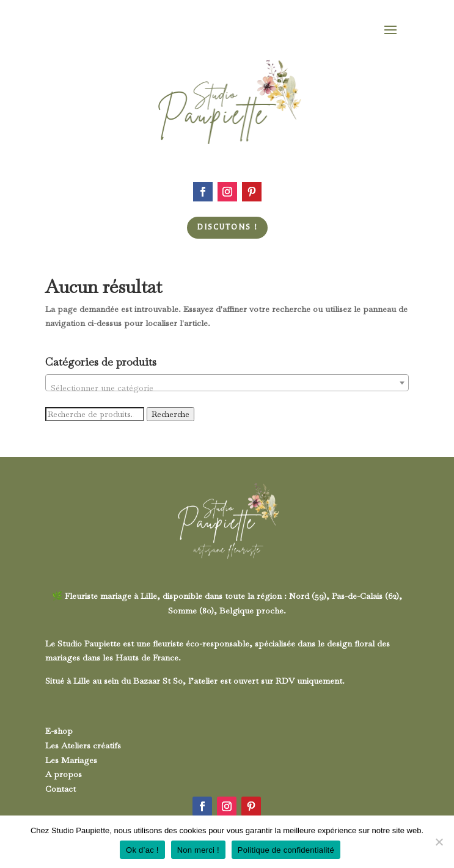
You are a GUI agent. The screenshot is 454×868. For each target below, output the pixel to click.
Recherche (170, 414)
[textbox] (227, 388)
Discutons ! (227, 227)
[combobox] (227, 383)
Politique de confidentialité (286, 850)
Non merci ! (198, 850)
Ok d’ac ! (142, 850)
